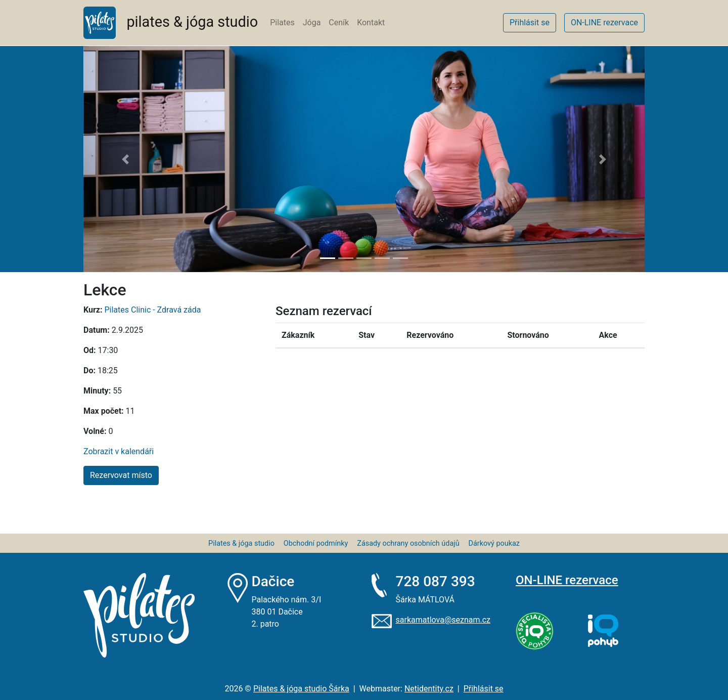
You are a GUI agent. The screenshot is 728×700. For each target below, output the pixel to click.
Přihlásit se (484, 689)
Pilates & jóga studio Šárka (301, 689)
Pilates (282, 23)
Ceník (339, 23)
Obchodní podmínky (316, 543)
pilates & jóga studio (171, 23)
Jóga (312, 23)
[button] (126, 159)
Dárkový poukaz (494, 543)
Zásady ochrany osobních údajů (408, 543)
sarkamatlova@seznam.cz (443, 620)
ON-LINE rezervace (567, 580)
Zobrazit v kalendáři (119, 451)
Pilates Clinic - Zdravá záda (152, 310)
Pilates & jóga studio (241, 543)
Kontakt (371, 23)
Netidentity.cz (429, 689)
